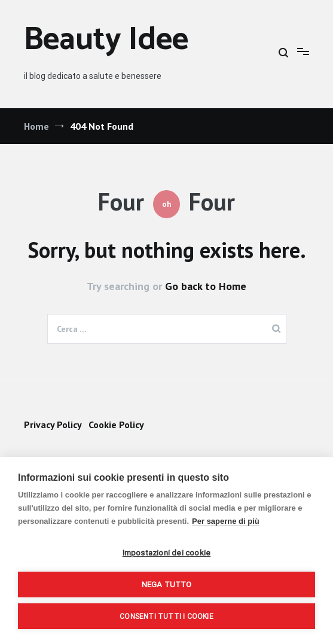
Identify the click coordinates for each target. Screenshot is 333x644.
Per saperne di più (226, 521)
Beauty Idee (106, 40)
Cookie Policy (116, 425)
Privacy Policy (53, 425)
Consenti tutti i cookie (166, 616)
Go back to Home (206, 286)
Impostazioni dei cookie (167, 553)
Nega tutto (167, 584)
